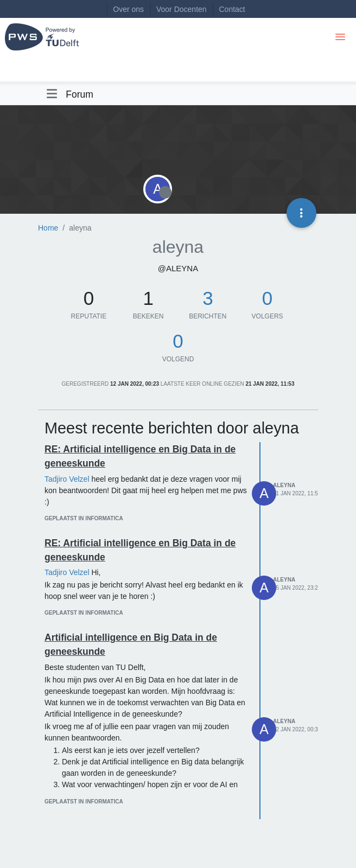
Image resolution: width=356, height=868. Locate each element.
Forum (80, 94)
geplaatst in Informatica (84, 518)
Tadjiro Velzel (67, 479)
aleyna (284, 485)
